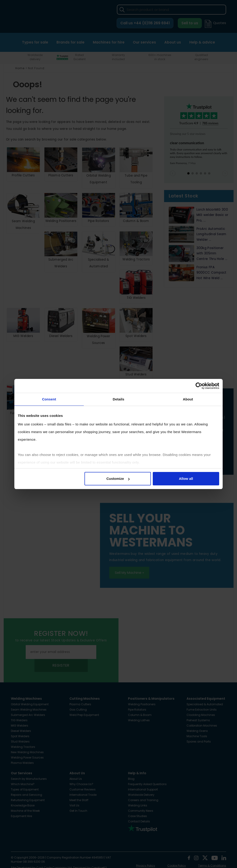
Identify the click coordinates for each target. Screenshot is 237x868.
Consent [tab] (49, 399)
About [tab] (188, 399)
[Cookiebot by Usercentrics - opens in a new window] (199, 386)
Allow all (186, 479)
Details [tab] (118, 399)
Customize (118, 479)
